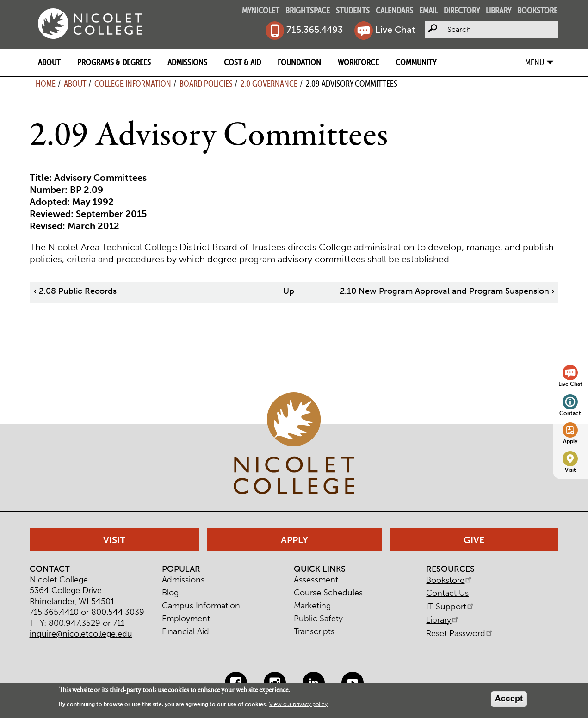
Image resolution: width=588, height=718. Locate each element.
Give (474, 540)
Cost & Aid (242, 62)
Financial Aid (186, 631)
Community (416, 62)
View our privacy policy (298, 704)
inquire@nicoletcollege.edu (81, 634)
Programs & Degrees (114, 62)
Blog (170, 593)
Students (353, 10)
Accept (509, 699)
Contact (570, 413)
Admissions (187, 62)
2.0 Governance (269, 84)
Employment (186, 619)
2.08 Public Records (75, 291)
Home (46, 84)
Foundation (299, 62)
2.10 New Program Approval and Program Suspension (447, 291)
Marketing (312, 606)
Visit (570, 470)
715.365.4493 (315, 30)
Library (498, 10)
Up (289, 291)
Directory (462, 10)
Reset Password (460, 633)
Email (428, 10)
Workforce (358, 62)
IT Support (450, 607)
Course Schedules (328, 593)
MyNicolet (261, 10)
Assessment (316, 580)
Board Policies (206, 84)
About (49, 62)
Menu (535, 62)
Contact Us (447, 593)
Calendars (394, 10)
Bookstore (537, 10)
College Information (133, 84)
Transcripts (314, 631)
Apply (570, 441)
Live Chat (395, 30)
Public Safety (318, 619)
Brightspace (308, 10)
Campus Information (201, 606)
